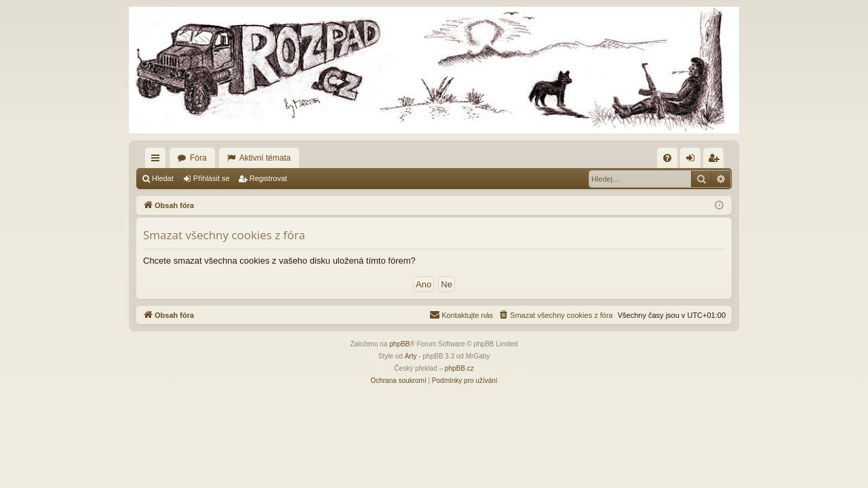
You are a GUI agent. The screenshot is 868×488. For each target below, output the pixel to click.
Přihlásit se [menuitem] (693, 161)
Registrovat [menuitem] (716, 161)
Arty (411, 356)
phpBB (399, 344)
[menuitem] (667, 158)
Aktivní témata (265, 158)
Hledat (163, 178)
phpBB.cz (459, 368)
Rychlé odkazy (158, 161)
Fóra (198, 158)
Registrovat (269, 178)
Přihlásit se (212, 178)
